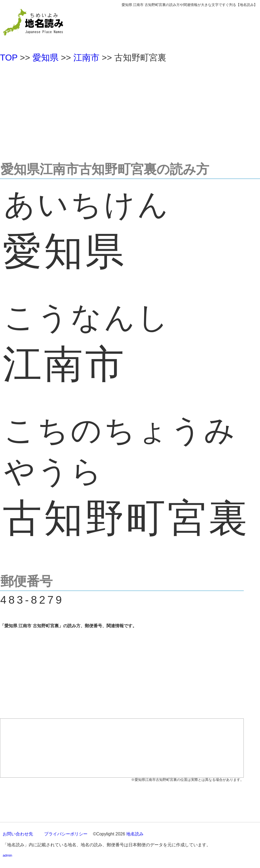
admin (7, 855)
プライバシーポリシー (66, 834)
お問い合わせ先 (18, 834)
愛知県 (45, 58)
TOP (9, 58)
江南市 (86, 58)
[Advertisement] (130, 110)
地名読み (135, 834)
